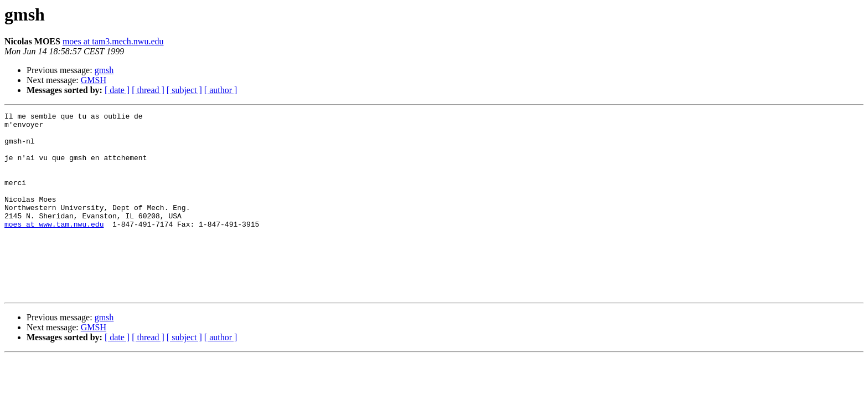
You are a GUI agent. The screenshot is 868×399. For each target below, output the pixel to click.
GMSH (94, 80)
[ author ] (221, 90)
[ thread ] (148, 90)
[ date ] (117, 90)
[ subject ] (184, 90)
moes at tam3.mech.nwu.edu (113, 41)
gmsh (104, 70)
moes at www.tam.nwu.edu (54, 247)
